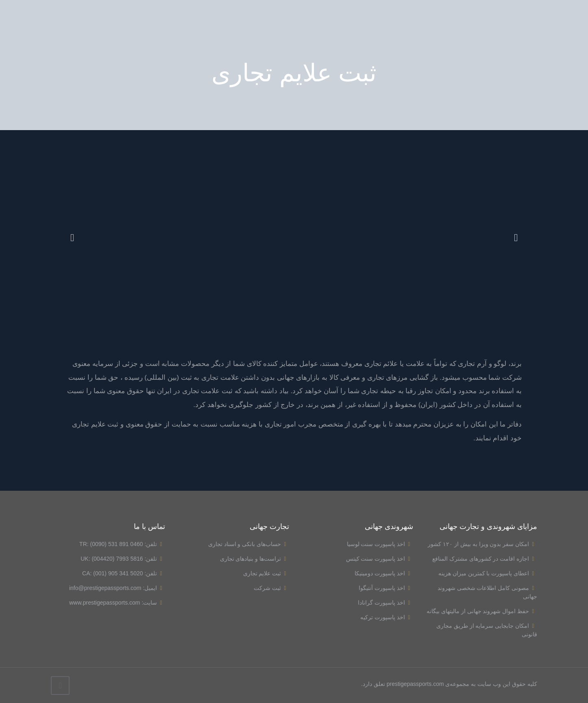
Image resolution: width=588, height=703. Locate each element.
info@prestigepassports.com (105, 588)
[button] (72, 238)
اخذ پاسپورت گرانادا (385, 603)
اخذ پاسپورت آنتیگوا (386, 588)
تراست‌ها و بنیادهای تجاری (255, 559)
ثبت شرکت (271, 588)
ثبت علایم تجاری (266, 573)
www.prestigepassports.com (105, 603)
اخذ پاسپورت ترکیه (387, 617)
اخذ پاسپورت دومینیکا (384, 573)
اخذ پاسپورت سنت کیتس (380, 559)
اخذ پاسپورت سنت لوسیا (380, 544)
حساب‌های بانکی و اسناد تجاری (249, 544)
